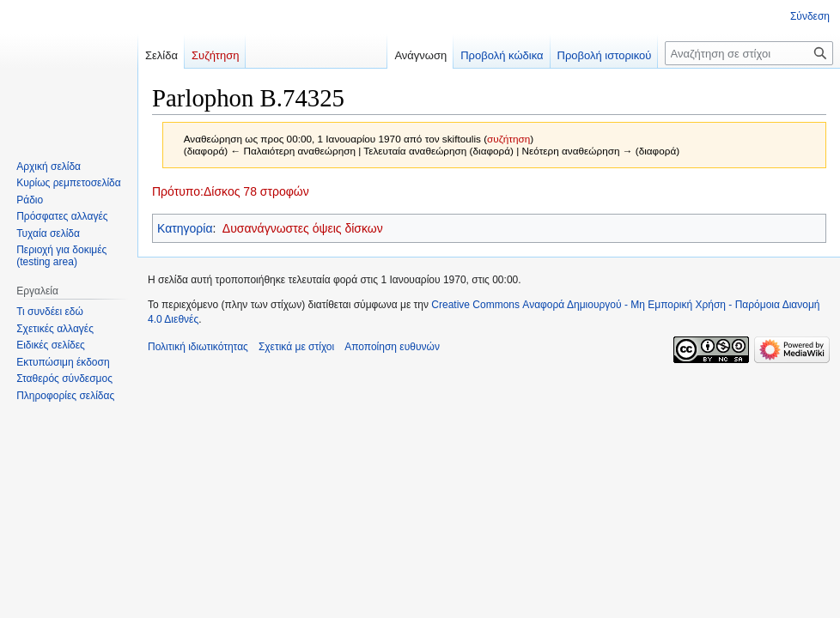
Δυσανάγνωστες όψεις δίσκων (303, 228)
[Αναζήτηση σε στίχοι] (749, 53)
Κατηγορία (185, 228)
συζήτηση (508, 139)
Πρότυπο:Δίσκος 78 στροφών (231, 191)
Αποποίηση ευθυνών (392, 347)
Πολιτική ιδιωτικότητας (198, 347)
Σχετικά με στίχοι (296, 347)
